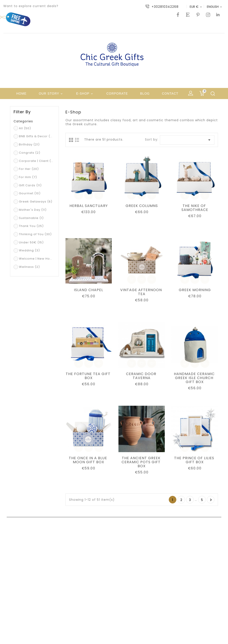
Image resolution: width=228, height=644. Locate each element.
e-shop (85, 94)
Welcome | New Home (36, 259)
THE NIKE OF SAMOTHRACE (195, 208)
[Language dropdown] (215, 7)
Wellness (29, 267)
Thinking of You (35, 234)
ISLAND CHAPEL (89, 290)
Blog (145, 93)
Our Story (51, 94)
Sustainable (31, 218)
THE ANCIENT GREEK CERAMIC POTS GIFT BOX (142, 462)
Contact (170, 93)
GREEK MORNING (195, 290)
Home (21, 93)
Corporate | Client (36, 161)
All (25, 128)
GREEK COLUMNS (142, 206)
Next (211, 500)
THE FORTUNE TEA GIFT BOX (89, 376)
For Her (29, 169)
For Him (28, 177)
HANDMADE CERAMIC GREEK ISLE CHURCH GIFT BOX (195, 378)
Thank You (31, 226)
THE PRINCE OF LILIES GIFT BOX (195, 460)
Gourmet (30, 193)
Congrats (30, 153)
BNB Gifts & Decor (36, 136)
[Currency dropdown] (196, 7)
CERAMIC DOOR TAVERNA (142, 376)
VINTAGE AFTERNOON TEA (142, 292)
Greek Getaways (36, 202)
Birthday (29, 144)
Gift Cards (30, 185)
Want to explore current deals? (31, 6)
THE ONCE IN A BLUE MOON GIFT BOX (89, 460)
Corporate (117, 93)
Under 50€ (31, 242)
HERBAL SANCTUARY (89, 206)
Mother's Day (33, 210)
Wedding (29, 250)
